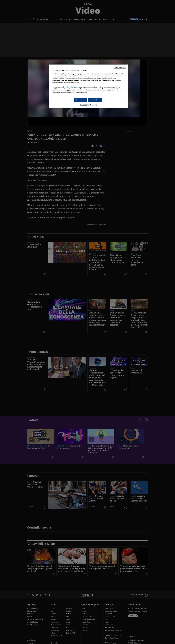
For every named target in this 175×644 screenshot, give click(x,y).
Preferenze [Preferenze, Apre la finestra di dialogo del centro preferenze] (80, 100)
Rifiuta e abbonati (120, 67)
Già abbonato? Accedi (88, 105)
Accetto (95, 100)
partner (116, 87)
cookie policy (84, 80)
